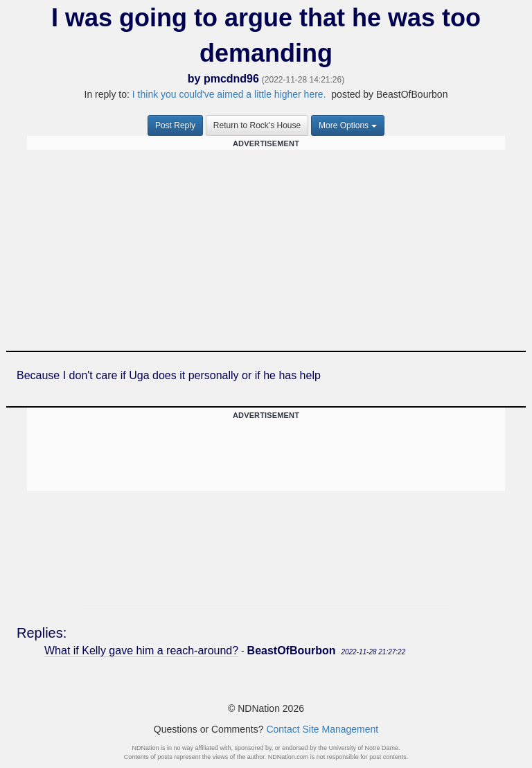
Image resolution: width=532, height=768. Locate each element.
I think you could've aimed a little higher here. (229, 94)
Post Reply (175, 125)
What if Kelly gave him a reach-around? (141, 651)
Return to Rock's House (257, 125)
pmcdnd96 (231, 79)
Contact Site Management (322, 729)
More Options (348, 125)
